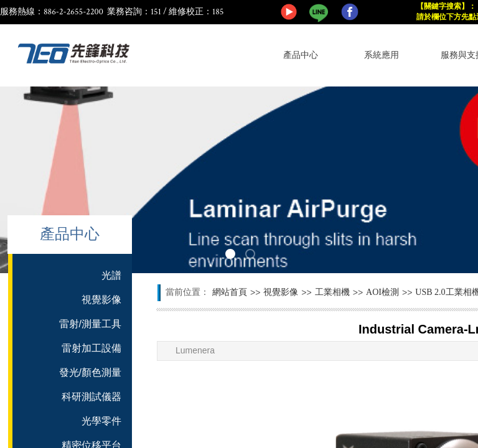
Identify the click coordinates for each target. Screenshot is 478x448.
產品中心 (301, 55)
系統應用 (382, 55)
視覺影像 (281, 292)
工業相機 (332, 292)
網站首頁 (230, 292)
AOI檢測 (382, 292)
